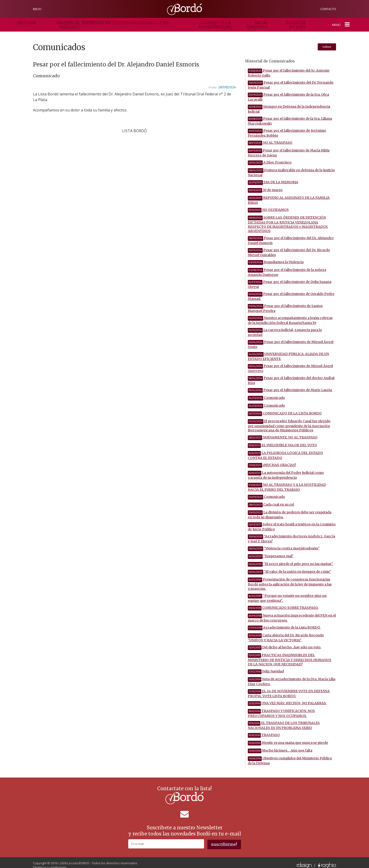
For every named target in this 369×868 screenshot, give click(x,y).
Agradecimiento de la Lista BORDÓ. (284, 623)
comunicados (118, 22)
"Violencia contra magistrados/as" (284, 544)
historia (26, 22)
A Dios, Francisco (270, 158)
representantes (89, 22)
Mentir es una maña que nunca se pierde (288, 738)
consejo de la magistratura (176, 22)
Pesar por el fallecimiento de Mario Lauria (290, 385)
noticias (142, 22)
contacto (328, 9)
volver (327, 42)
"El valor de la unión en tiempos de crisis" (289, 567)
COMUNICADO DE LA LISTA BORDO (285, 409)
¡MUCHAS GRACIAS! (272, 460)
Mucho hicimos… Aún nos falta (280, 746)
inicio (37, 9)
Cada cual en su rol (271, 500)
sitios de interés (249, 22)
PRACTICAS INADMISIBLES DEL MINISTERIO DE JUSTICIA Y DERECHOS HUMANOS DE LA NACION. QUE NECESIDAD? (290, 655)
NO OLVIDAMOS (268, 205)
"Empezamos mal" (271, 551)
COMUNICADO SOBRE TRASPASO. (283, 603)
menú (342, 22)
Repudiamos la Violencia (276, 257)
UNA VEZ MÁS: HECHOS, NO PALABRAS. (287, 698)
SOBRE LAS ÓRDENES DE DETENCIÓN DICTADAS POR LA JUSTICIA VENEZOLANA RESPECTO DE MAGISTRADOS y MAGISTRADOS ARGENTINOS (288, 219)
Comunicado (266, 393)
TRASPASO (264, 730)
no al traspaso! (217, 22)
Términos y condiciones (50, 862)
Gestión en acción (282, 22)
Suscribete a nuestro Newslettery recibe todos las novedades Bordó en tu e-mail (185, 826)
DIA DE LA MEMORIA (273, 177)
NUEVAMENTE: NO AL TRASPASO (283, 433)
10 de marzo (265, 185)
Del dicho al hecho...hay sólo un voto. (285, 643)
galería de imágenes (54, 22)
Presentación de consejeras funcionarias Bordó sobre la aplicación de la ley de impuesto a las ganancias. (290, 579)
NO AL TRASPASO (270, 138)
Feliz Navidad (266, 667)
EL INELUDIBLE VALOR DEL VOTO (282, 440)
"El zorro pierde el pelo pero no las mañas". (291, 559)
